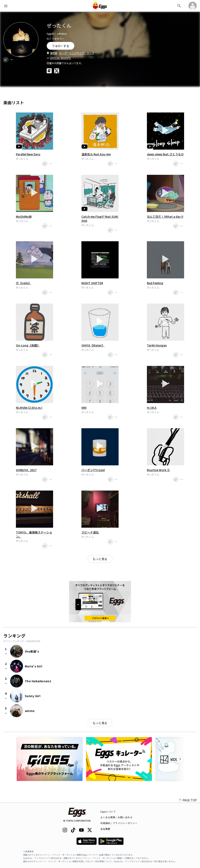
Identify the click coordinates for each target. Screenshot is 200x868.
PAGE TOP (188, 800)
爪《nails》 (24, 283)
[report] (12, 60)
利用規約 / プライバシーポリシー (119, 823)
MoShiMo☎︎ (24, 216)
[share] (6, 60)
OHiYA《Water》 (93, 345)
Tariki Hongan (157, 345)
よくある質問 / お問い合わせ (117, 817)
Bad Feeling (155, 283)
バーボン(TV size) (93, 470)
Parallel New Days (28, 154)
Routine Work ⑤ (158, 470)
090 (84, 408)
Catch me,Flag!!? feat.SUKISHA (100, 219)
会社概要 (105, 829)
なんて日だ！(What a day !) (165, 216)
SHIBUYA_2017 (26, 470)
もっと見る (100, 559)
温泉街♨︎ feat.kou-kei (96, 154)
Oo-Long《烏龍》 (28, 345)
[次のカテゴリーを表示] (180, 759)
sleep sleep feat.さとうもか (165, 154)
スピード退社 (90, 532)
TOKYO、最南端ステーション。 (34, 534)
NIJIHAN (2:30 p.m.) (29, 408)
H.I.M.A (152, 408)
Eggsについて (108, 811)
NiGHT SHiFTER (92, 283)
